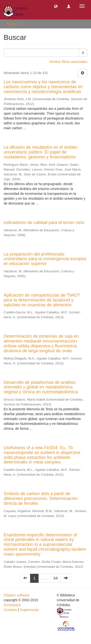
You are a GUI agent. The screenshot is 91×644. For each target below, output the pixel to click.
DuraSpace (12, 605)
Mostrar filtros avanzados (68, 62)
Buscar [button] (14, 24)
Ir (83, 53)
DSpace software (17, 595)
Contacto (10, 610)
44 (56, 578)
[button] (56, 6)
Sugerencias (29, 610)
